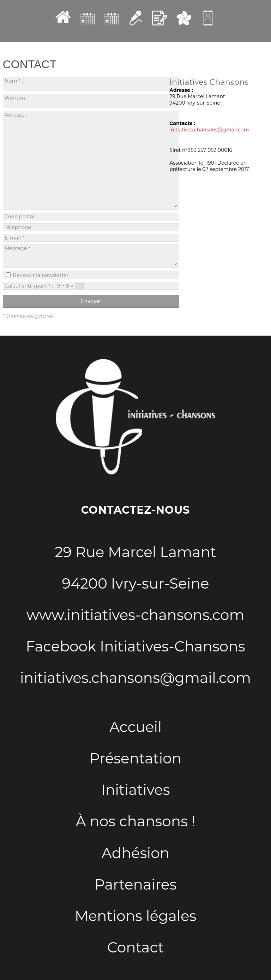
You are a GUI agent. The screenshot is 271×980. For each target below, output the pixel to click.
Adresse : (91, 160)
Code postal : (86, 217)
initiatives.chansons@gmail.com (209, 130)
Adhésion (135, 853)
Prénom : (70, 101)
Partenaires (136, 884)
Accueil (135, 727)
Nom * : (70, 84)
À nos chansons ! (136, 821)
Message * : (91, 255)
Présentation (136, 758)
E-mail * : (81, 238)
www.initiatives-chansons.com (135, 615)
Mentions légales (136, 916)
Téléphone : (85, 227)
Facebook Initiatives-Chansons (135, 646)
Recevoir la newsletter (37, 275)
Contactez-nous (135, 510)
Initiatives (135, 790)
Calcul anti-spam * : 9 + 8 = (44, 286)
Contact (135, 947)
